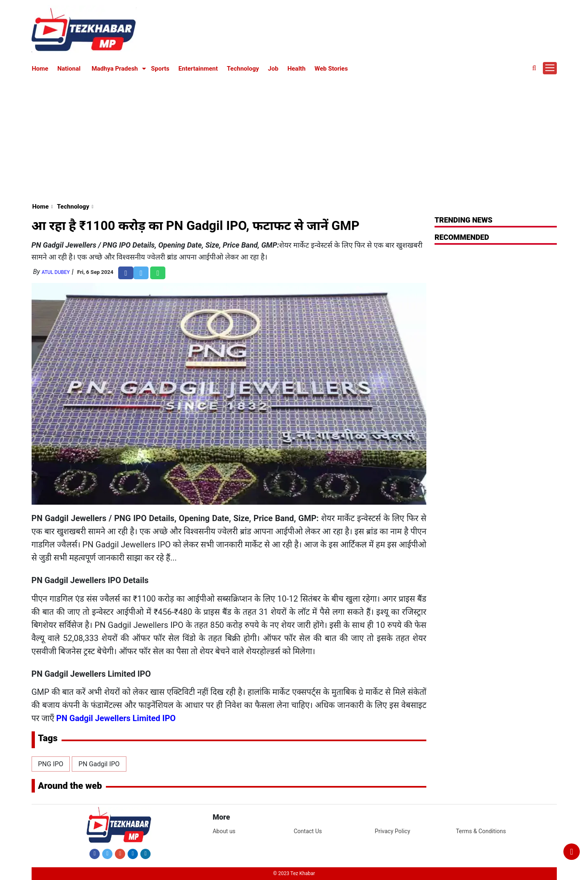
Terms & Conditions (481, 831)
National (69, 69)
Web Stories (331, 69)
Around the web (70, 786)
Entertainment (198, 69)
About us (224, 831)
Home (40, 69)
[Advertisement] (294, 136)
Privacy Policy (392, 831)
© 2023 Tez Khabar (294, 873)
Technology (243, 69)
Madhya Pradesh (115, 69)
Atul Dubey (56, 272)
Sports (160, 69)
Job (273, 69)
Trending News (463, 220)
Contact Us (308, 831)
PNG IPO (51, 764)
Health (296, 69)
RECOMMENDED (462, 237)
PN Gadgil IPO (99, 764)
